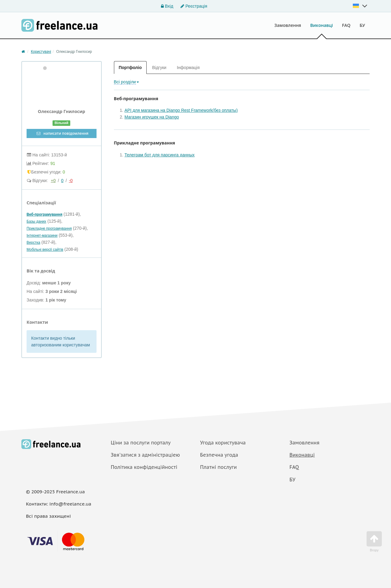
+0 (53, 181)
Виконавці (322, 25)
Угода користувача (223, 443)
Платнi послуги (218, 467)
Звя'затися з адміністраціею (146, 455)
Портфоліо (130, 68)
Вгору (374, 542)
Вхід (167, 6)
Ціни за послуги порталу (141, 443)
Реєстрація (194, 6)
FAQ (346, 25)
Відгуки (159, 68)
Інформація (188, 68)
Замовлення (288, 25)
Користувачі (41, 52)
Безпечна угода (219, 455)
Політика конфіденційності (144, 467)
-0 (71, 181)
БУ (362, 25)
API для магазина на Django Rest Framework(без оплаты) (181, 110)
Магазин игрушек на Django (152, 117)
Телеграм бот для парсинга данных (160, 155)
